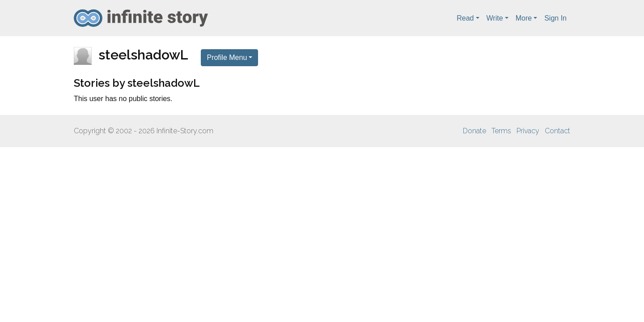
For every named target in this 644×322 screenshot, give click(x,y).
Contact (557, 131)
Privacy (528, 131)
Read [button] (465, 18)
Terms (501, 131)
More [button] (524, 18)
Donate (475, 131)
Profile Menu (227, 57)
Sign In (555, 18)
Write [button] (495, 18)
